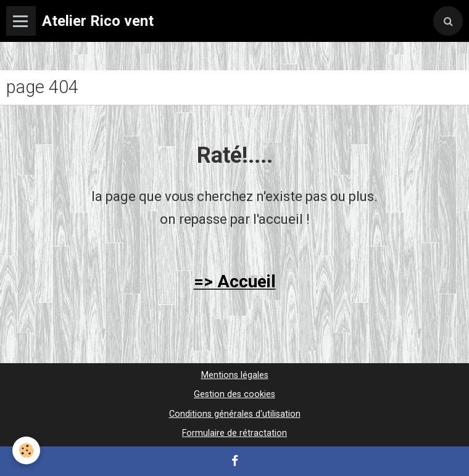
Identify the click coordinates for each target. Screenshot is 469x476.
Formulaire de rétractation (234, 433)
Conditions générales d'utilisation (235, 414)
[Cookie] (26, 450)
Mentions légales (235, 375)
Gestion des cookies (234, 394)
